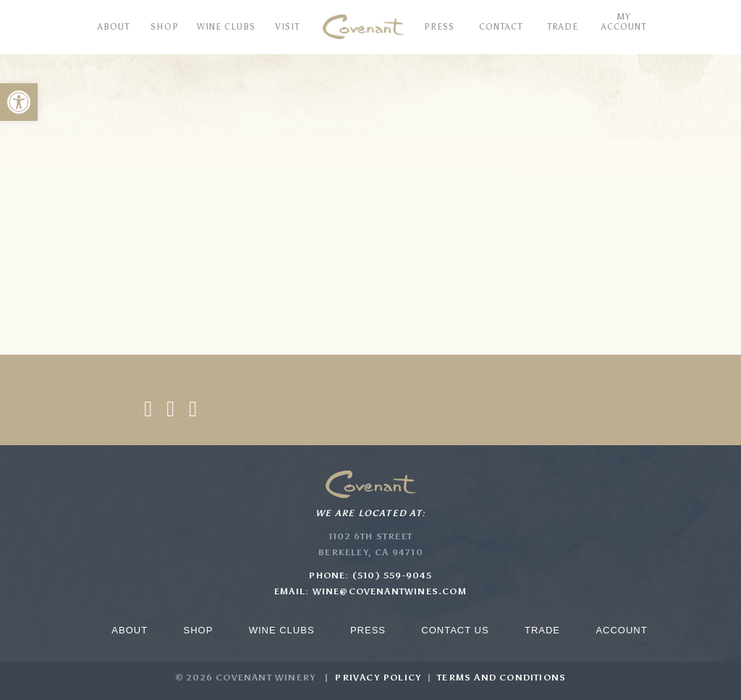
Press (368, 630)
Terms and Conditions (501, 678)
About (130, 630)
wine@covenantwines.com (390, 591)
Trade (542, 630)
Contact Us (455, 630)
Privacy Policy (378, 678)
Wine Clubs (282, 630)
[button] (19, 102)
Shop (198, 630)
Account (621, 630)
